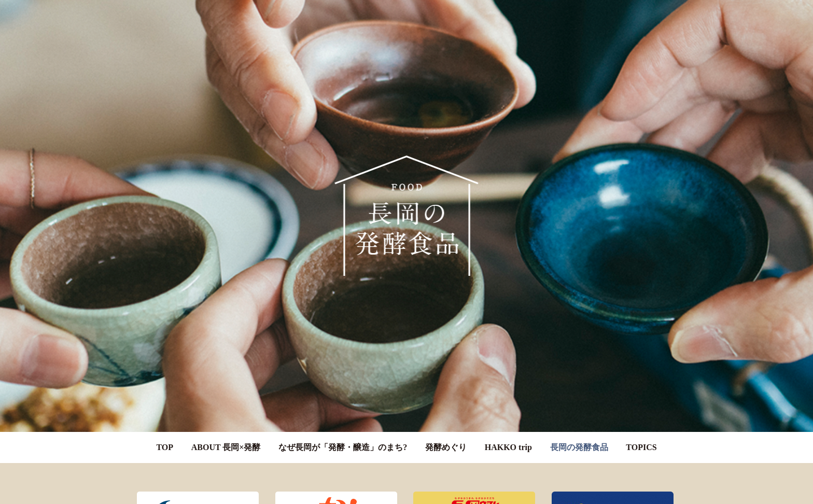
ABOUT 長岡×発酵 (226, 440)
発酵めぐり (446, 440)
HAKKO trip (508, 440)
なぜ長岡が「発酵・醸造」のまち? (343, 440)
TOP (165, 440)
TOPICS (641, 440)
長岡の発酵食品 (579, 440)
